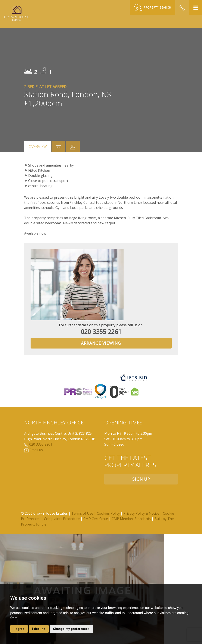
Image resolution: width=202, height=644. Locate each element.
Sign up (141, 479)
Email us (33, 450)
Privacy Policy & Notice (141, 513)
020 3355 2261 (101, 332)
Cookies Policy (108, 513)
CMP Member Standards (131, 519)
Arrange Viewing (101, 343)
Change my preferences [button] (71, 629)
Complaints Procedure (62, 519)
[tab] (73, 146)
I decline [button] (39, 629)
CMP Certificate (96, 519)
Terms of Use (82, 513)
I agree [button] (19, 629)
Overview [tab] (38, 146)
